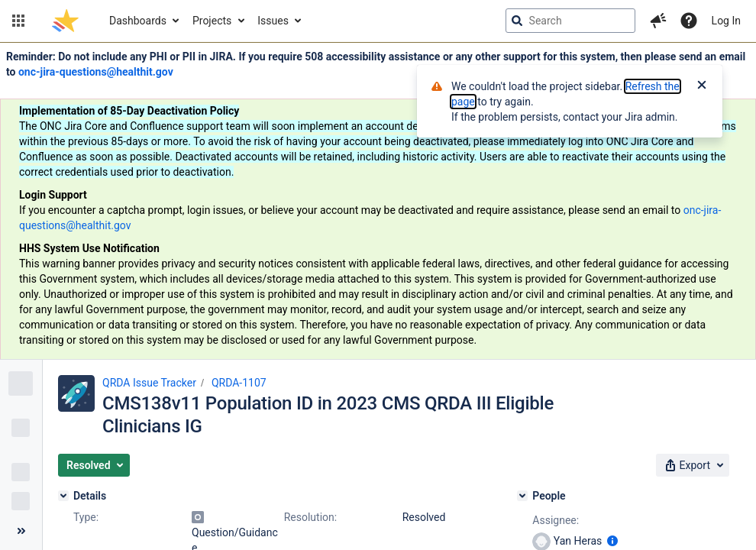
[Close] (702, 86)
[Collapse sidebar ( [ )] (21, 531)
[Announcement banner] (378, 201)
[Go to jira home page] (65, 21)
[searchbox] (570, 21)
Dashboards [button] (138, 21)
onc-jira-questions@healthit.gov (96, 72)
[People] (522, 496)
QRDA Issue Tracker (149, 383)
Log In (726, 21)
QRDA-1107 (239, 383)
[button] (18, 21)
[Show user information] (612, 541)
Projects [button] (212, 21)
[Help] (689, 21)
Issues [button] (273, 21)
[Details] (63, 496)
